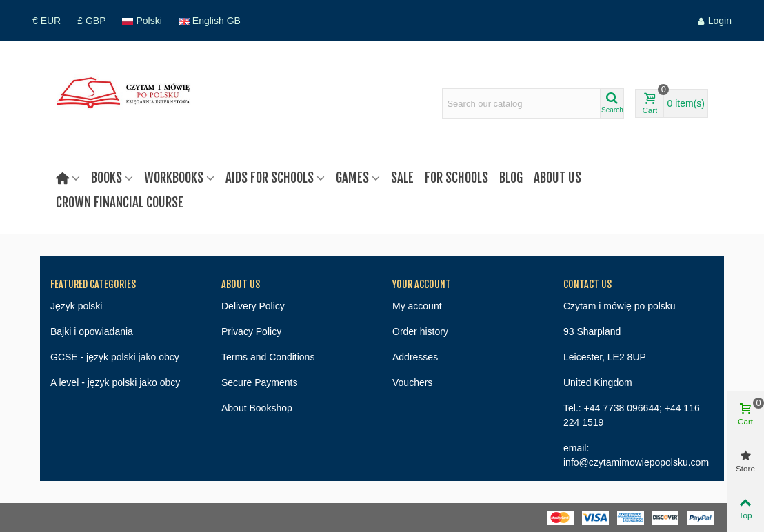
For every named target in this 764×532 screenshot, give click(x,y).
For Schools (456, 178)
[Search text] (521, 103)
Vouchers (412, 382)
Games (352, 178)
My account (417, 306)
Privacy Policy (251, 331)
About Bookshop (257, 408)
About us (557, 178)
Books (107, 178)
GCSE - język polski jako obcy (115, 357)
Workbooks (174, 178)
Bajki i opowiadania (92, 331)
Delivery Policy (253, 306)
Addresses (415, 357)
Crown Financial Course (120, 203)
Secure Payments (260, 382)
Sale (402, 178)
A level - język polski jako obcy (115, 382)
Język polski (76, 306)
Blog (511, 178)
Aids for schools (270, 178)
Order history (420, 331)
